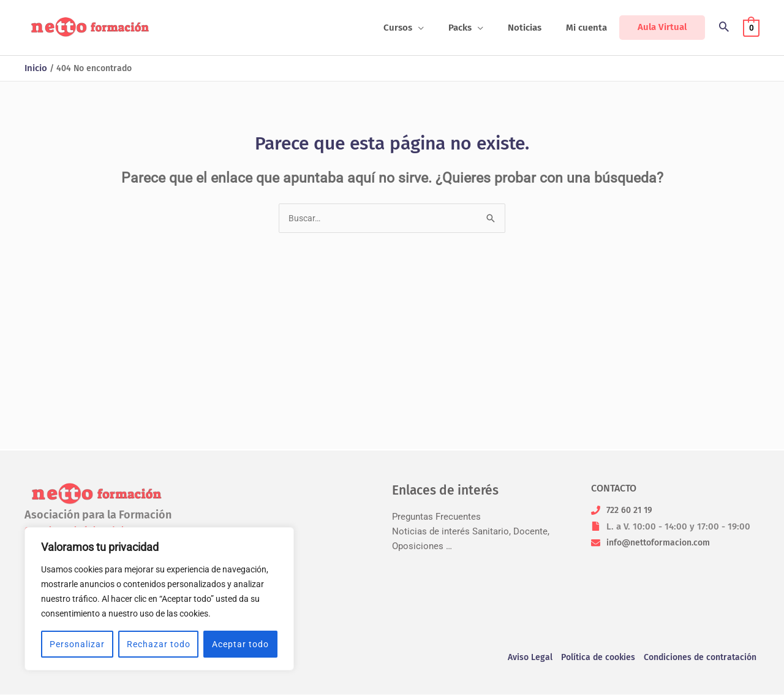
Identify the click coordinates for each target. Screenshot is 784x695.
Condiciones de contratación (699, 658)
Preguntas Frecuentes (436, 517)
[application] (439, 28)
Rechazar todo (159, 644)
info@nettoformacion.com (662, 542)
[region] (159, 599)
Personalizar (77, 644)
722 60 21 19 (631, 510)
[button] (425, 28)
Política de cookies (591, 658)
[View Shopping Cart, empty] (751, 28)
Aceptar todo (240, 644)
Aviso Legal (519, 658)
